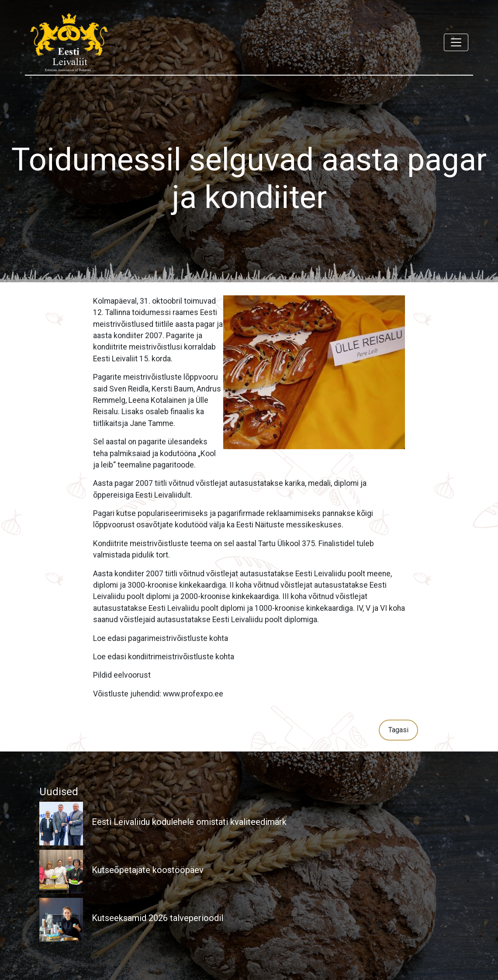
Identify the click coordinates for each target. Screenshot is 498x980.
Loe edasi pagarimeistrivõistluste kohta (161, 638)
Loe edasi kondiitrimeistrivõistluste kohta (164, 657)
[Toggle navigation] (456, 42)
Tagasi (398, 730)
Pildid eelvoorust (122, 675)
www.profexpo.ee (193, 694)
